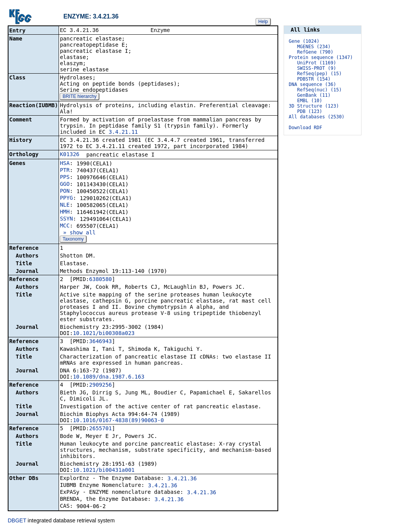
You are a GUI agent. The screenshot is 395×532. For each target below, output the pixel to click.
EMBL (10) (310, 101)
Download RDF (305, 128)
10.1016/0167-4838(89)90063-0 (118, 421)
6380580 (100, 280)
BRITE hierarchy (79, 97)
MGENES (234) (314, 47)
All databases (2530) (317, 117)
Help (263, 22)
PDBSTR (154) (314, 79)
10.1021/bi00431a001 (104, 471)
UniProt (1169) (317, 63)
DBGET (17, 521)
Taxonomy (73, 240)
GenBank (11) (314, 95)
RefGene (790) (315, 52)
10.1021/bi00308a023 (104, 334)
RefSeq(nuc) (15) (319, 90)
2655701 (100, 429)
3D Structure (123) (314, 106)
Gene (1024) (304, 41)
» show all (78, 233)
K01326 (70, 155)
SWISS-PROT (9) (317, 68)
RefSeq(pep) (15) (319, 74)
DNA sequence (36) (312, 84)
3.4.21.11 (123, 133)
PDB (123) (310, 111)
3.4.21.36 (182, 479)
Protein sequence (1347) (321, 57)
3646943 (100, 342)
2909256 (100, 386)
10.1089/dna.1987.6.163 (108, 377)
